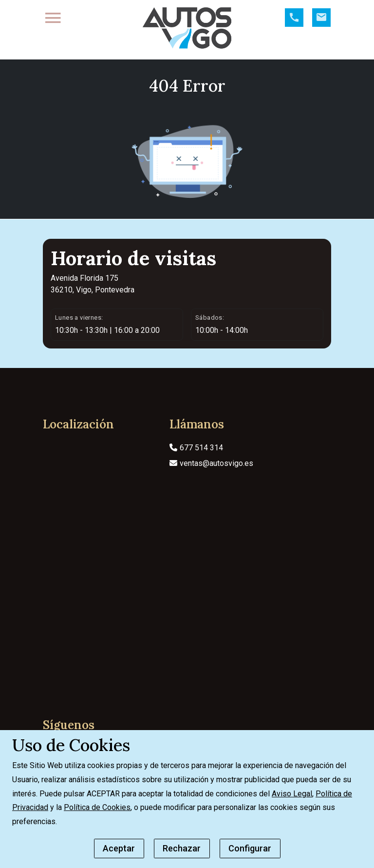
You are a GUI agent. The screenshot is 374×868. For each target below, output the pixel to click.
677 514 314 (196, 462)
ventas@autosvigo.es (211, 478)
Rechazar (182, 848)
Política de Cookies (97, 807)
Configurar (250, 848)
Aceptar (119, 848)
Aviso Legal (292, 794)
